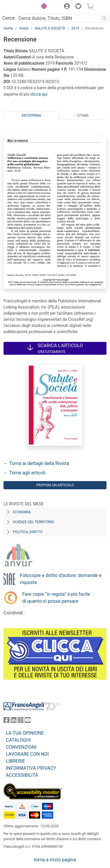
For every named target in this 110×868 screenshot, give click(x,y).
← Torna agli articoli (24, 473)
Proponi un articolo (55, 485)
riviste (24, 28)
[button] (43, 7)
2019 (75, 28)
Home (8, 28)
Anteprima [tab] (31, 116)
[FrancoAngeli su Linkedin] (13, 721)
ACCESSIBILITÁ (22, 775)
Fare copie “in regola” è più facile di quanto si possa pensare (56, 598)
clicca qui (39, 94)
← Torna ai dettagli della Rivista (36, 463)
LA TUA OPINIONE (25, 733)
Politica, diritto (28, 532)
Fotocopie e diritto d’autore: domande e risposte (61, 579)
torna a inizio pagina (55, 860)
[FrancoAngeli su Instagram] (21, 721)
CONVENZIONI (21, 747)
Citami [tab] (83, 116)
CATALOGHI (18, 740)
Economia (22, 512)
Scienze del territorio (34, 522)
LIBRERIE (15, 761)
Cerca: (9, 18)
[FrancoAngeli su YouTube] (28, 721)
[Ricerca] (104, 18)
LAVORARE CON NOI (27, 754)
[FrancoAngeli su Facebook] (6, 721)
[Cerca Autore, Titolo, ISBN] (58, 18)
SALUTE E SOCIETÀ (50, 28)
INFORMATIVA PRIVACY (31, 768)
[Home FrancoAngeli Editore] (19, 7)
